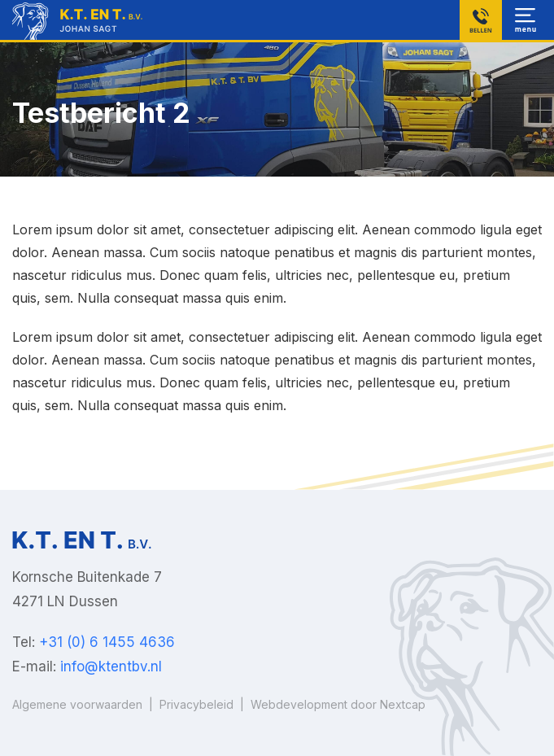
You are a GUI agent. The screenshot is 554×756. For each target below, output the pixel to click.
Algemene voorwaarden (77, 704)
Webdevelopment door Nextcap (338, 704)
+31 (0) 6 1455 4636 (107, 642)
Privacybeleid (196, 704)
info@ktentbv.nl (111, 666)
